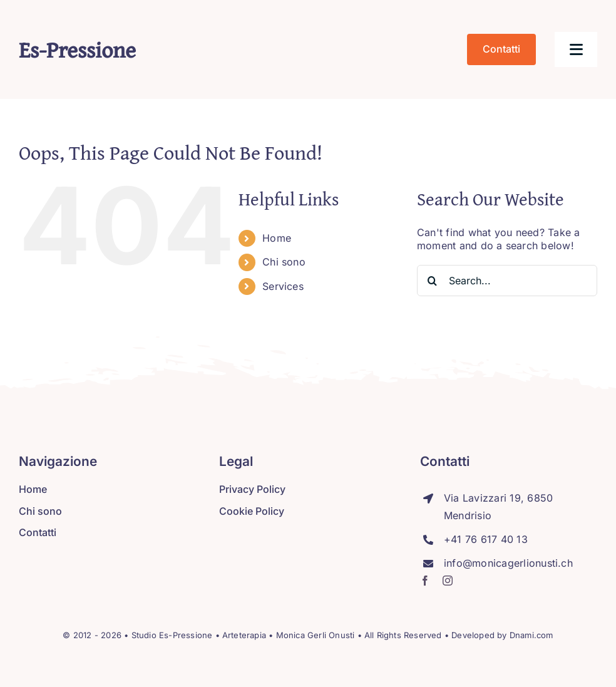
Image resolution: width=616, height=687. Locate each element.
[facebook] (425, 581)
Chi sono (284, 262)
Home (277, 238)
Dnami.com (531, 635)
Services (283, 286)
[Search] (433, 281)
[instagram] (448, 581)
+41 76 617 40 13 (486, 539)
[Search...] (507, 281)
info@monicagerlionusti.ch (508, 563)
